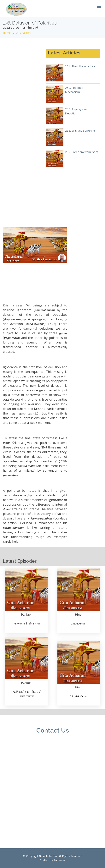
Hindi (79, 615)
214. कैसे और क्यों (79, 696)
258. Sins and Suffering (80, 130)
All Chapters (24, 33)
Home (7, 33)
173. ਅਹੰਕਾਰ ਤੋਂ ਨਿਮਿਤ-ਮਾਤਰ (26, 624)
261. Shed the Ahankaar (81, 66)
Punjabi (26, 615)
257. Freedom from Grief (82, 152)
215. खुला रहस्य (79, 624)
